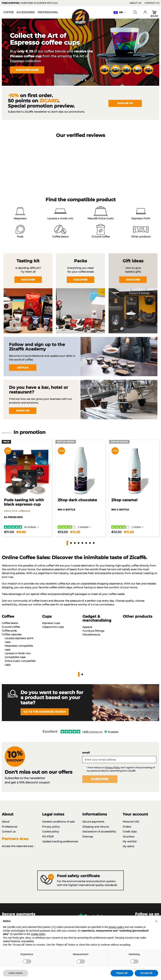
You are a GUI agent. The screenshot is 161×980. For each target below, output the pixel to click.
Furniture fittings (93, 631)
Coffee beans (10, 623)
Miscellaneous (91, 635)
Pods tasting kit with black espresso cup (24, 502)
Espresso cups (51, 623)
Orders (127, 827)
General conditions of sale (58, 822)
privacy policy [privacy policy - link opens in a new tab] (116, 927)
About (6, 822)
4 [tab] (86, 80)
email (86, 753)
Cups (47, 616)
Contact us (152, 3)
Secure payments (93, 822)
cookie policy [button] (38, 934)
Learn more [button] (15, 973)
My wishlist (130, 841)
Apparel (87, 627)
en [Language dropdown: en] (120, 12)
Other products (138, 616)
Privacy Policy (112, 767)
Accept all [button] (146, 973)
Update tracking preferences (60, 841)
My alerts (128, 846)
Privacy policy (51, 827)
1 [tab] (75, 80)
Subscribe (100, 779)
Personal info (131, 822)
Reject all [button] (122, 973)
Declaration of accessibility (99, 832)
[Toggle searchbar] (135, 12)
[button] (67, 543)
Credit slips (130, 832)
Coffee (8, 616)
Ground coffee (11, 627)
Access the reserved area (19, 847)
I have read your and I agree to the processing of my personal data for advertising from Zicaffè (121, 769)
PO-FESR (48, 837)
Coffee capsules (12, 634)
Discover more (27, 70)
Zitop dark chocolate (77, 500)
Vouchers (128, 837)
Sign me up (125, 103)
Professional (10, 827)
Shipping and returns (96, 827)
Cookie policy (51, 832)
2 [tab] (79, 80)
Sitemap (88, 837)
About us (135, 3)
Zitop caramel (124, 500)
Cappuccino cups (53, 627)
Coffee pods (9, 631)
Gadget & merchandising (97, 618)
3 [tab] (82, 80)
